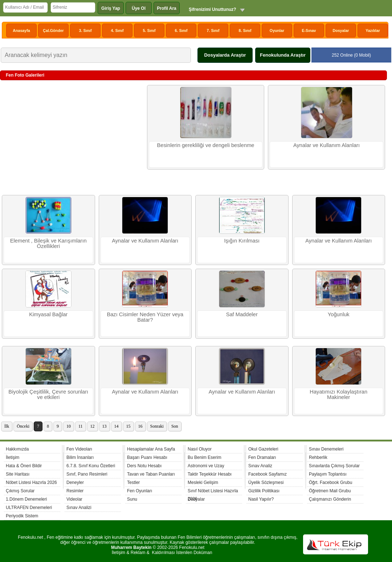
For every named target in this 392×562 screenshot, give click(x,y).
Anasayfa (21, 30)
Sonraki (157, 426)
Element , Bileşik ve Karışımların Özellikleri (48, 243)
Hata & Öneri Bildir (24, 466)
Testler (133, 482)
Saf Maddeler (242, 314)
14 (117, 426)
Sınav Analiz (260, 466)
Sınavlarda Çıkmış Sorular (334, 466)
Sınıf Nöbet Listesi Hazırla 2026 (213, 492)
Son (175, 426)
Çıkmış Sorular (20, 491)
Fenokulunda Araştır (283, 55)
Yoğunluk (339, 314)
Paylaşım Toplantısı (328, 474)
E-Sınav (309, 30)
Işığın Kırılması (242, 241)
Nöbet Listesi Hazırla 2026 (31, 482)
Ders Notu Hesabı (144, 466)
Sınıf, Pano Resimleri (87, 474)
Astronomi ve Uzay (206, 466)
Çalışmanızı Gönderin (330, 499)
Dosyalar (341, 30)
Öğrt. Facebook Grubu (330, 482)
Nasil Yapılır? (261, 499)
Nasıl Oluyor (200, 449)
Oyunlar (277, 30)
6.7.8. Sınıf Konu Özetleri (91, 466)
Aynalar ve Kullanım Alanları (326, 145)
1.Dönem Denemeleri (26, 499)
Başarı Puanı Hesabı (147, 457)
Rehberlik (318, 457)
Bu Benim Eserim (205, 457)
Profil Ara (167, 8)
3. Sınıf (85, 30)
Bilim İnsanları (80, 457)
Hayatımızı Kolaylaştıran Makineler (338, 394)
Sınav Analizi (79, 508)
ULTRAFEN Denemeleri (29, 508)
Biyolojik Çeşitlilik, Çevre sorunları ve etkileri (48, 394)
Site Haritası (18, 474)
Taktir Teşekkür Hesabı (210, 474)
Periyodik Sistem (22, 516)
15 (128, 426)
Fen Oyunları (140, 491)
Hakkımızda (17, 449)
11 (81, 426)
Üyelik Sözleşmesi (266, 482)
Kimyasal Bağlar (48, 314)
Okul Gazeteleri (263, 449)
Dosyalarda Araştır (225, 55)
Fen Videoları (79, 449)
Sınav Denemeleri (326, 449)
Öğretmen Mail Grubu (330, 491)
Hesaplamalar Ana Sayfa (151, 449)
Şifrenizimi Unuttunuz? (213, 9)
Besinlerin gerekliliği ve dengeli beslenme (205, 145)
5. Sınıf (149, 30)
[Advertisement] (73, 138)
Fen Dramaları (262, 457)
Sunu (132, 499)
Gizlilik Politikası (264, 491)
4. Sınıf (117, 30)
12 (93, 426)
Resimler (75, 491)
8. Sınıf (245, 30)
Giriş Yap (111, 8)
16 (140, 426)
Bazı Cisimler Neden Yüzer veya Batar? (145, 317)
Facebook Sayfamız (268, 474)
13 (105, 426)
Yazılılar (373, 30)
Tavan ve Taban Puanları (151, 474)
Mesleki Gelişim (203, 482)
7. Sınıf (213, 30)
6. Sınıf (181, 30)
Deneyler (75, 482)
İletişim (13, 457)
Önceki (23, 426)
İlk (7, 426)
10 (69, 426)
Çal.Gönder (53, 30)
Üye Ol (139, 8)
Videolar (74, 499)
